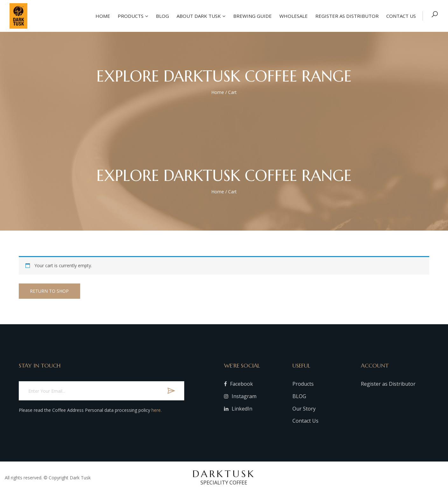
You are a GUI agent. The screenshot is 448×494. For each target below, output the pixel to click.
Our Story (304, 409)
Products (130, 16)
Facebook (238, 384)
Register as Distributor (346, 16)
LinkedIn (238, 409)
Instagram (240, 396)
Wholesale (293, 16)
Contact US (400, 16)
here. (157, 410)
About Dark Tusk (198, 16)
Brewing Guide (252, 16)
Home (102, 16)
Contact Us (305, 421)
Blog (162, 16)
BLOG (299, 396)
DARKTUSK (224, 477)
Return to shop (51, 291)
